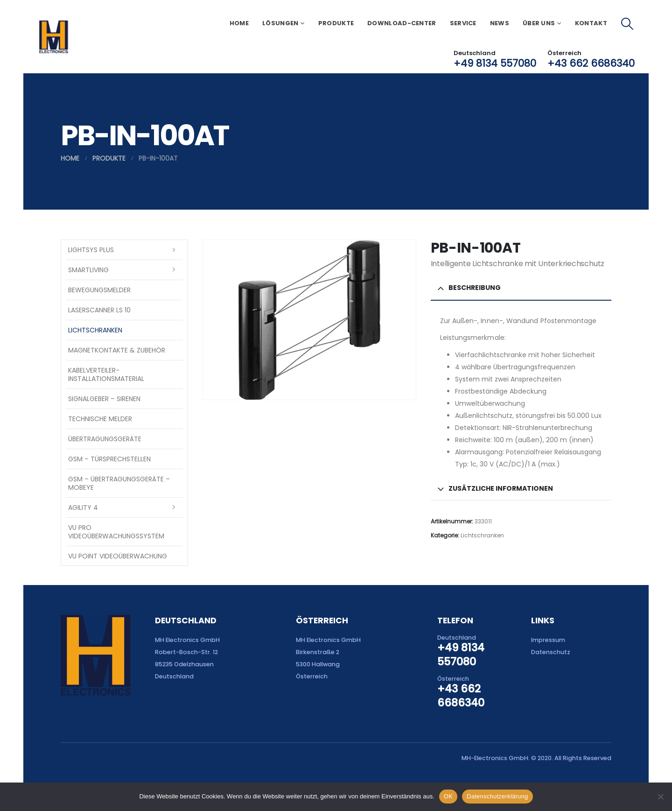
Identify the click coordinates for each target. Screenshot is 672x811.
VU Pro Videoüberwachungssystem (116, 532)
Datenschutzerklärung (497, 796)
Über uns (539, 23)
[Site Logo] (53, 37)
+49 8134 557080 (495, 63)
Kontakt (591, 23)
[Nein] (660, 797)
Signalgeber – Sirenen (104, 399)
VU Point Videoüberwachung (118, 556)
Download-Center (402, 23)
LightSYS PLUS (91, 250)
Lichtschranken (482, 535)
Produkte (336, 23)
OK (448, 796)
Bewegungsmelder (99, 290)
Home (239, 23)
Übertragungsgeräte (105, 439)
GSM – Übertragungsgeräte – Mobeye (119, 483)
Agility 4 (83, 508)
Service (463, 23)
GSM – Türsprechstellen (109, 459)
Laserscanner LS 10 (99, 310)
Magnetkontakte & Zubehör (117, 350)
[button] (627, 24)
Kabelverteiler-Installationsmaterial (106, 374)
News (500, 23)
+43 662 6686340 (591, 63)
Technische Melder (100, 419)
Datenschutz (551, 652)
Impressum (548, 640)
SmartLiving (88, 270)
